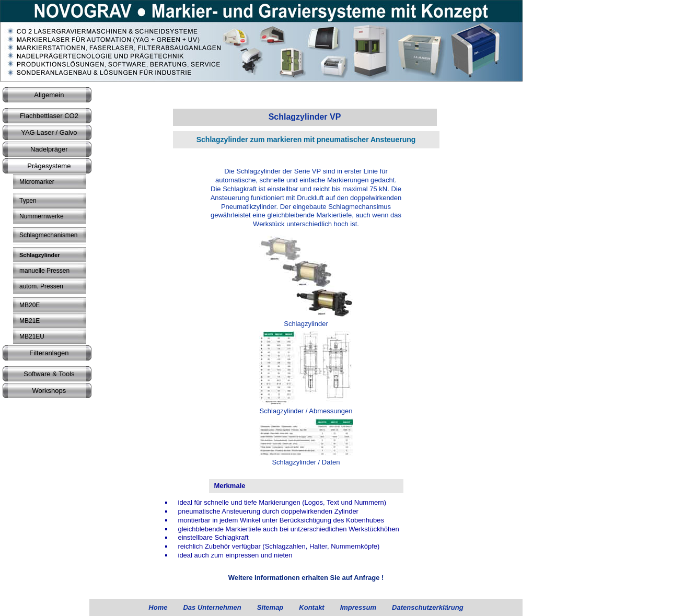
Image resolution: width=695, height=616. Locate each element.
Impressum (358, 607)
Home (158, 607)
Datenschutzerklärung (428, 607)
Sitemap (270, 607)
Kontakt (311, 607)
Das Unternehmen (212, 607)
